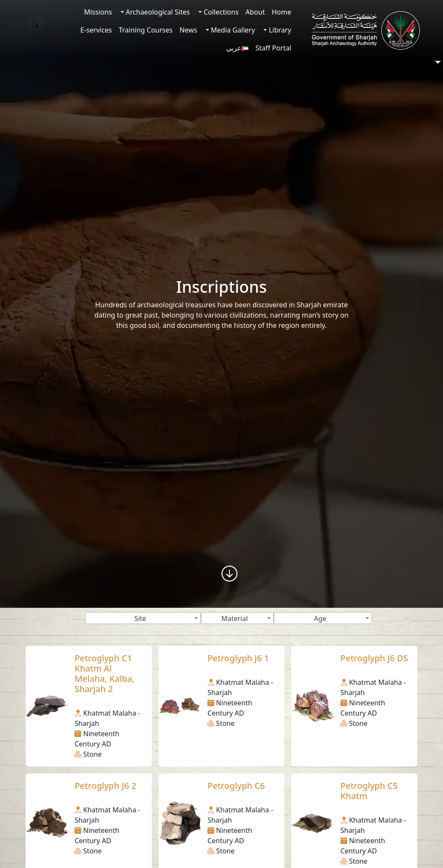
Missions (98, 12)
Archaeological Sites (157, 12)
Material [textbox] (234, 618)
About (255, 12)
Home (281, 12)
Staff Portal (273, 48)
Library (279, 30)
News (188, 30)
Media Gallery (232, 30)
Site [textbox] (140, 618)
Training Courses (146, 30)
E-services (96, 30)
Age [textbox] (320, 618)
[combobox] (143, 618)
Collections (220, 12)
